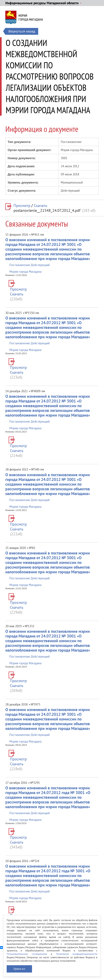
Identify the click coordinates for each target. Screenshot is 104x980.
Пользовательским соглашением (27, 954)
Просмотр (22, 206)
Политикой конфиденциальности (77, 954)
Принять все (19, 969)
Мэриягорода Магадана (31, 18)
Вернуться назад (22, 31)
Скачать (40, 206)
